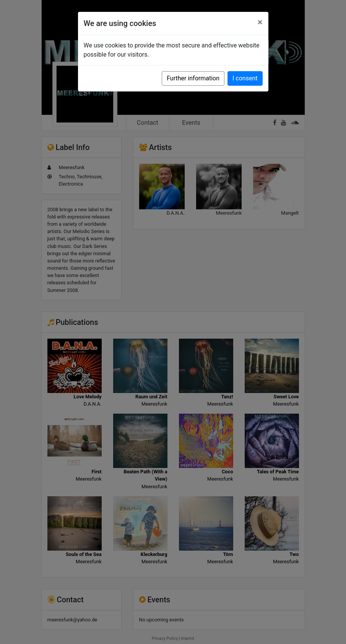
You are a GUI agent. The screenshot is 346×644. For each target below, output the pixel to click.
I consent (245, 78)
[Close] (260, 22)
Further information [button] (193, 78)
